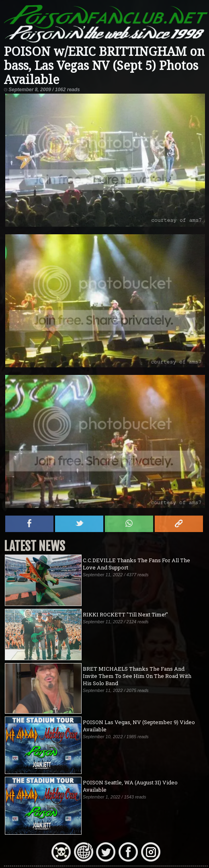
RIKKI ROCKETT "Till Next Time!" (125, 614)
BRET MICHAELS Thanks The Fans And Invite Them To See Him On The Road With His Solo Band (137, 676)
